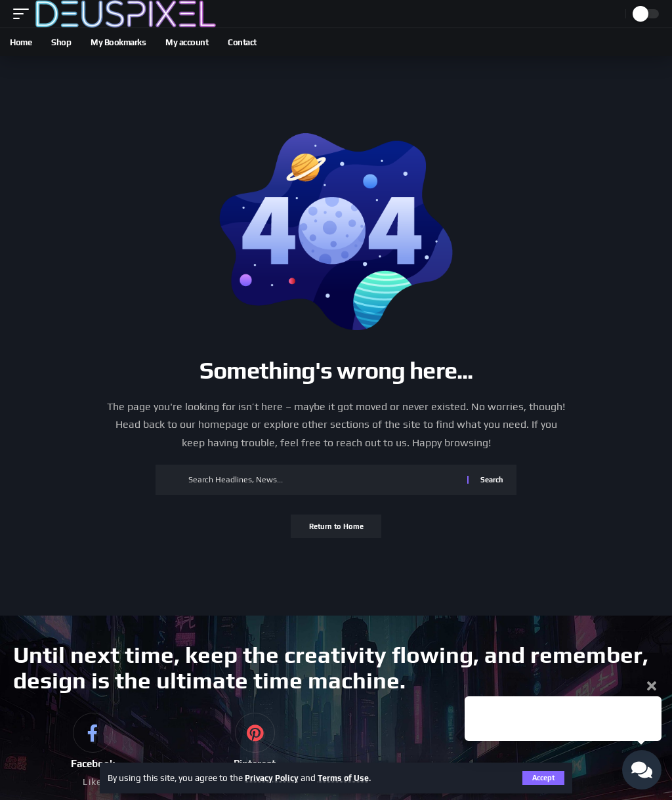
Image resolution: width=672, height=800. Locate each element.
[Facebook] (93, 752)
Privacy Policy (274, 778)
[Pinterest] (255, 752)
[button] (24, 14)
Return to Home (336, 528)
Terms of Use (350, 778)
